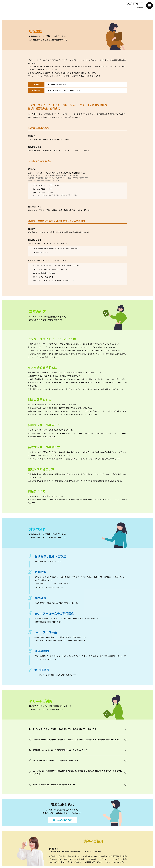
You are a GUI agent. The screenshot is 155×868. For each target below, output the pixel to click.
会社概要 (140, 7)
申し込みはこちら (63, 820)
